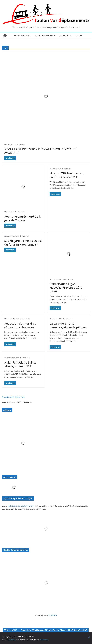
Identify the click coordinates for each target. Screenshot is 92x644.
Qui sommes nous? (23, 35)
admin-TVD (21, 144)
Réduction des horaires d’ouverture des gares (20, 325)
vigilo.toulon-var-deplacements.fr (21, 506)
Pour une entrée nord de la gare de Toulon (23, 218)
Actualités (64, 35)
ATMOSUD (53, 615)
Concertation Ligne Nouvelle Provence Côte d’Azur (66, 288)
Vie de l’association (44, 35)
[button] (54, 35)
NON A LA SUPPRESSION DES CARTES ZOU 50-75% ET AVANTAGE (40, 151)
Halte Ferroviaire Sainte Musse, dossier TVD (20, 364)
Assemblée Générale (13, 397)
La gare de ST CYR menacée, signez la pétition (68, 325)
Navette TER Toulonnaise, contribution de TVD (67, 175)
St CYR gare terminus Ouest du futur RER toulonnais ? (23, 243)
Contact (79, 35)
